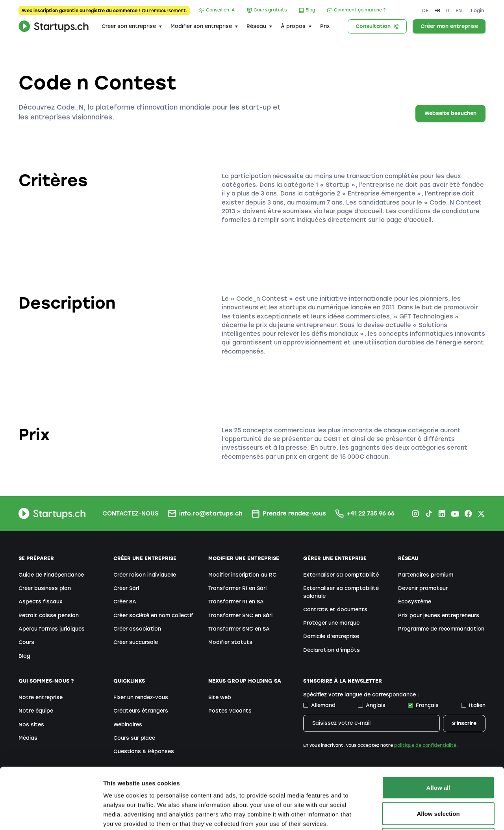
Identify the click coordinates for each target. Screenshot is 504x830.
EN (459, 11)
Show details (413, 814)
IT (448, 11)
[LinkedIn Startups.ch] (442, 514)
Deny (438, 778)
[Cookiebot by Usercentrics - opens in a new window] (51, 815)
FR (437, 11)
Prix (325, 26)
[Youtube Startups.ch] (455, 514)
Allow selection (438, 753)
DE (425, 11)
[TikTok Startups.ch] (429, 514)
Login (478, 11)
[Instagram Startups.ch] (415, 514)
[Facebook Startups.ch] (468, 514)
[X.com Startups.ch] (481, 514)
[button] (132, 26)
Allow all (438, 727)
